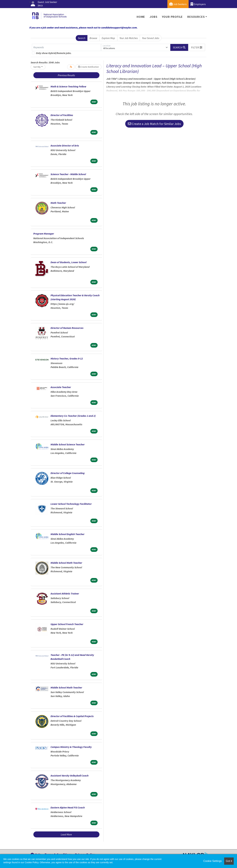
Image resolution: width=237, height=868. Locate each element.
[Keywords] (66, 47)
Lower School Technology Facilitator (71, 504)
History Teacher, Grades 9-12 (67, 358)
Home (141, 17)
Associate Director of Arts (65, 145)
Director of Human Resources (67, 328)
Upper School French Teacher (67, 624)
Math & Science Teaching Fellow (68, 86)
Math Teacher (58, 203)
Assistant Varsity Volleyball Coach (70, 776)
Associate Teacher (61, 387)
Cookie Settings (212, 861)
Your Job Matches (129, 38)
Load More (66, 834)
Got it (229, 861)
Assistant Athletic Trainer (65, 593)
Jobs (153, 17)
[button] (197, 47)
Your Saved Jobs (151, 38)
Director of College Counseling (68, 473)
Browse (93, 38)
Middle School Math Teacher (66, 563)
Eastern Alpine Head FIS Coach (68, 807)
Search (82, 38)
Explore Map (108, 38)
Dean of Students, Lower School (68, 262)
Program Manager (44, 234)
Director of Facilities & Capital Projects (72, 716)
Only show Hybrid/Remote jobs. (54, 53)
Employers (198, 4)
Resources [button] (196, 17)
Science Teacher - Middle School (68, 174)
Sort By (37, 67)
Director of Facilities (62, 115)
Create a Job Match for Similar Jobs (154, 124)
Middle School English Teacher (67, 534)
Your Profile (172, 17)
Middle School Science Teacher (68, 444)
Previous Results (66, 75)
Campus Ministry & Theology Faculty (71, 747)
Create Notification (88, 67)
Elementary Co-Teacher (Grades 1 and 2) (73, 416)
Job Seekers (178, 4)
